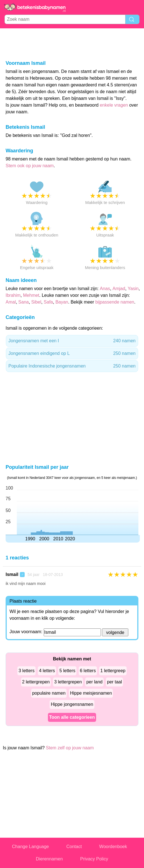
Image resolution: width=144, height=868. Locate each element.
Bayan (62, 302)
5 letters (67, 671)
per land (94, 682)
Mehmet (31, 295)
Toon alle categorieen (72, 717)
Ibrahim (13, 295)
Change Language (31, 847)
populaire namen (49, 693)
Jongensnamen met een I (72, 341)
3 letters (26, 671)
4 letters (47, 671)
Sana (23, 302)
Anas (105, 289)
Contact (74, 847)
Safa (48, 302)
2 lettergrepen (36, 682)
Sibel (36, 302)
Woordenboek (113, 847)
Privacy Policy (94, 859)
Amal (11, 302)
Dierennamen (49, 859)
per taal (114, 682)
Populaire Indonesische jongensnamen (72, 366)
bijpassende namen (115, 302)
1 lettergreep (113, 671)
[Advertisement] (72, 44)
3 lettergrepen (68, 682)
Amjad (119, 289)
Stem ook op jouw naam (30, 166)
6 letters (88, 671)
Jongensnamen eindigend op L (72, 353)
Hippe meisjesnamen (91, 693)
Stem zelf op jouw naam (70, 748)
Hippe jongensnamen (72, 704)
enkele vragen (114, 105)
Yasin (133, 289)
